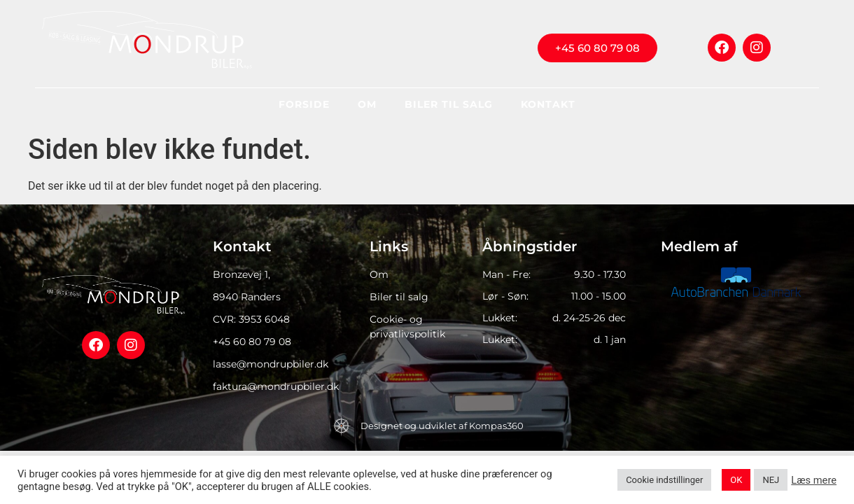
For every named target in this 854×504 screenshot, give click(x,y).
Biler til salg (449, 104)
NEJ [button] (771, 480)
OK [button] (736, 480)
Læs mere (814, 480)
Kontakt (548, 104)
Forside (304, 104)
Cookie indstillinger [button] (664, 480)
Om (367, 104)
